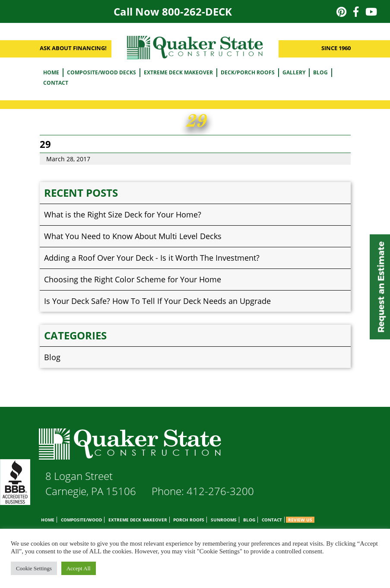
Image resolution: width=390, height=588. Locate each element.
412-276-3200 (220, 491)
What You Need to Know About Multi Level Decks (133, 236)
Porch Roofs (189, 520)
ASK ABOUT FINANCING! (73, 48)
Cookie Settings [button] (34, 568)
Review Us (300, 520)
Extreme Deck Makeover (178, 72)
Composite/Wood (81, 520)
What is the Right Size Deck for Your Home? (123, 214)
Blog (320, 72)
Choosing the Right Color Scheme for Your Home (133, 279)
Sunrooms (224, 520)
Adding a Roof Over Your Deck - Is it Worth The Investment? (152, 258)
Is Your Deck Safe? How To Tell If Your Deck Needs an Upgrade (157, 301)
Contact (56, 83)
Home (51, 72)
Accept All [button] (79, 568)
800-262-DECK (197, 11)
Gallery (294, 72)
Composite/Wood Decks (101, 72)
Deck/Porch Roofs (248, 72)
